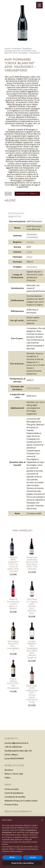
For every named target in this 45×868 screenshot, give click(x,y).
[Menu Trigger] (39, 5)
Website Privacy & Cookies (18, 801)
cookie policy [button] (34, 832)
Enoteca (9, 770)
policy (35, 801)
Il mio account (12, 789)
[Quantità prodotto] (8, 194)
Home (7, 49)
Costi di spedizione (14, 793)
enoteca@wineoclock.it (16, 743)
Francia (30, 242)
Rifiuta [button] (12, 857)
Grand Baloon (33, 388)
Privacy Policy (11, 805)
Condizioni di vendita (15, 797)
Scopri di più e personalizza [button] (22, 863)
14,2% (29, 252)
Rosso (29, 257)
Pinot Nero (32, 267)
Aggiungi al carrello (27, 194)
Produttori (16, 49)
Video (7, 778)
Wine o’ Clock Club (14, 774)
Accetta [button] (33, 857)
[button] (42, 820)
